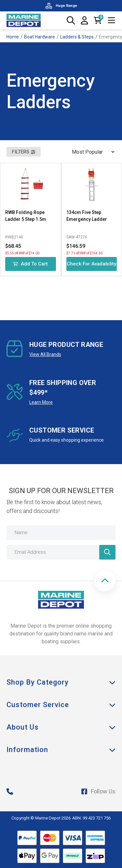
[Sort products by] (91, 152)
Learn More (41, 402)
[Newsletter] (107, 552)
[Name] (61, 533)
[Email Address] (61, 552)
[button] (105, 581)
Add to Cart (30, 264)
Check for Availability (91, 264)
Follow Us (98, 791)
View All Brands (45, 354)
